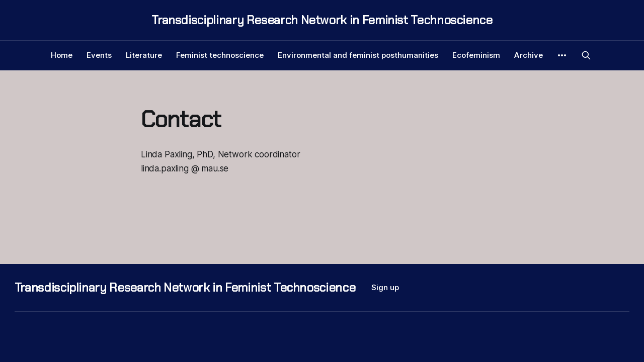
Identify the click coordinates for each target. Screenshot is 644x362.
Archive (529, 55)
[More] (562, 55)
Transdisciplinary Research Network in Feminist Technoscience (322, 20)
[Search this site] (586, 55)
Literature (144, 55)
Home (62, 55)
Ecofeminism (476, 55)
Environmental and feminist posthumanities (358, 55)
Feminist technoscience (220, 55)
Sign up (385, 287)
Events (99, 55)
